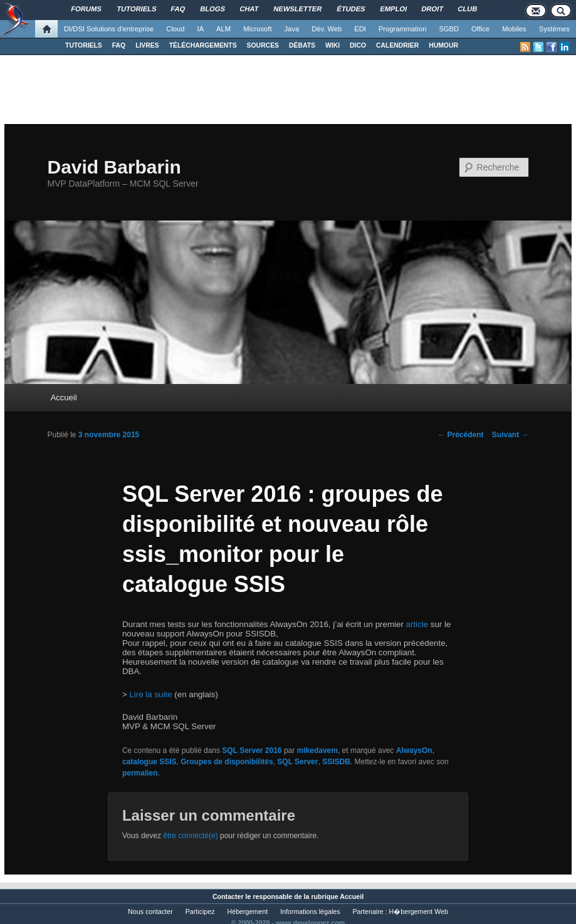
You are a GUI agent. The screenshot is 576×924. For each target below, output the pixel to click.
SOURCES (263, 45)
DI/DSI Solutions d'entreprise (109, 29)
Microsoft (257, 29)
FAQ (119, 45)
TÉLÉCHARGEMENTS (203, 45)
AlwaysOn (414, 750)
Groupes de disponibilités (227, 762)
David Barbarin (114, 167)
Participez (200, 911)
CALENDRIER (397, 45)
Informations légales (310, 911)
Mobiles (514, 29)
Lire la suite (150, 694)
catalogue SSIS (149, 762)
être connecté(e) (190, 836)
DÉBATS (302, 45)
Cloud (175, 29)
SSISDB (336, 762)
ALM (223, 29)
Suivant (511, 435)
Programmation (402, 29)
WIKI (333, 45)
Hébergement (248, 911)
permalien (140, 773)
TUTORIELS (84, 45)
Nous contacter (150, 911)
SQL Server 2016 (252, 750)
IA (201, 29)
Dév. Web (327, 29)
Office (480, 29)
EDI (360, 29)
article (417, 624)
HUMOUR (443, 45)
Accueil (64, 397)
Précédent (460, 435)
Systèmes (554, 29)
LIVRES (147, 45)
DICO (358, 45)
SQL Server (297, 762)
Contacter (228, 896)
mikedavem (317, 750)
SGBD (449, 29)
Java (292, 29)
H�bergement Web (419, 911)
